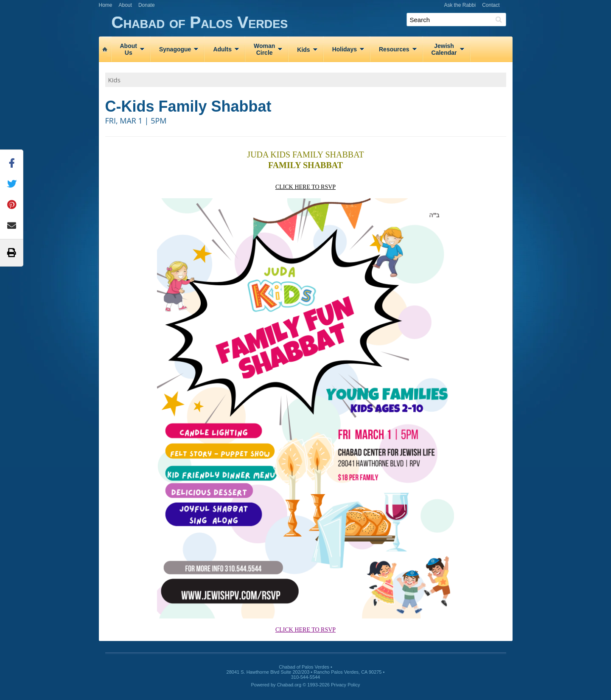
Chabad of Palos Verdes (312, 23)
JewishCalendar (444, 49)
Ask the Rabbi (460, 5)
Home (106, 5)
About (125, 5)
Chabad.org (289, 685)
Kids (303, 50)
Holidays (345, 49)
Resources (394, 49)
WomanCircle (264, 49)
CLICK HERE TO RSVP (305, 187)
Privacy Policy (345, 685)
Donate (147, 5)
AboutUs (129, 49)
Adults (222, 49)
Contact (491, 5)
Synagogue (175, 49)
